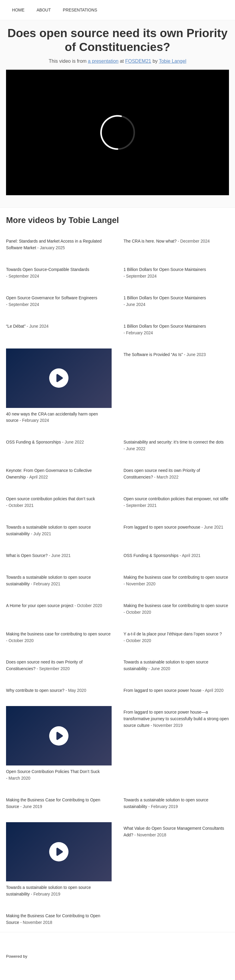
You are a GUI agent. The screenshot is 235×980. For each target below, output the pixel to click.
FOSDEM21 (138, 61)
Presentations (80, 10)
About (44, 10)
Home (18, 10)
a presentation (103, 61)
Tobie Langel (173, 61)
